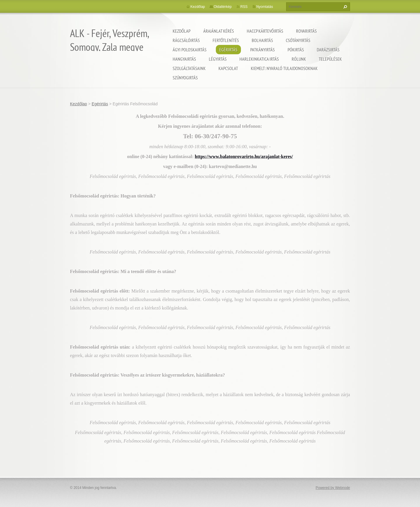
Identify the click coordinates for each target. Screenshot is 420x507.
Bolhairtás (262, 40)
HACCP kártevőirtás (265, 31)
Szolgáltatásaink (189, 68)
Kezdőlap (182, 31)
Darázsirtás (328, 50)
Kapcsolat (228, 68)
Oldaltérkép (223, 7)
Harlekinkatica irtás (259, 59)
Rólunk (299, 59)
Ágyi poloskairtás (190, 50)
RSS (244, 7)
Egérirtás (228, 50)
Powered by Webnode (333, 488)
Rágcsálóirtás (186, 40)
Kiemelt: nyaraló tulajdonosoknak (284, 68)
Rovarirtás (306, 31)
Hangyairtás (184, 59)
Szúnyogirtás (185, 78)
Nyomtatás (265, 7)
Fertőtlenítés (226, 40)
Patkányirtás (262, 50)
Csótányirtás (298, 40)
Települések (330, 59)
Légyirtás (218, 59)
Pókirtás (296, 50)
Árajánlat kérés (219, 31)
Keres (344, 7)
